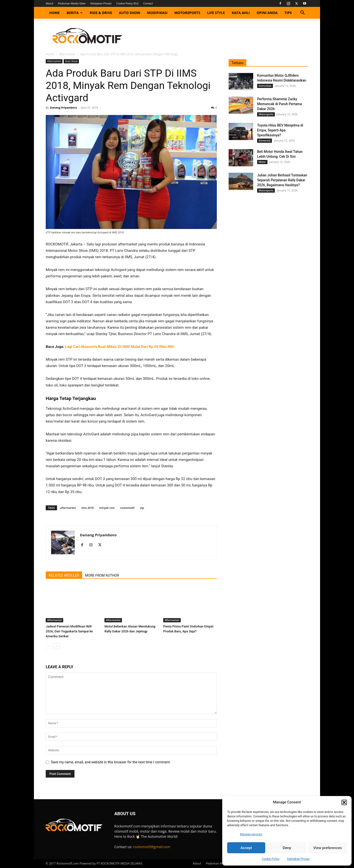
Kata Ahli (241, 13)
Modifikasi (157, 13)
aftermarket (68, 508)
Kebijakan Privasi (298, 859)
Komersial (265, 141)
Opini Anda (267, 13)
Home (54, 13)
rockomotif (127, 508)
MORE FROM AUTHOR (102, 575)
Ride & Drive (101, 13)
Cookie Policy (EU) (127, 3)
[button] (344, 802)
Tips (288, 13)
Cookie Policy (271, 859)
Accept (246, 848)
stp (142, 508)
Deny (287, 848)
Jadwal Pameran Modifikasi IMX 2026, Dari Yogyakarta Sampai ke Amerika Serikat (69, 631)
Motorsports (187, 13)
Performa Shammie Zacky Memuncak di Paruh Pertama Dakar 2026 (280, 104)
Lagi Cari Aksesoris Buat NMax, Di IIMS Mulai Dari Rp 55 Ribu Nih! (120, 347)
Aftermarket (67, 54)
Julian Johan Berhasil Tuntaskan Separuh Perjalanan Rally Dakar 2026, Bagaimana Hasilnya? (282, 180)
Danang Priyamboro (63, 107)
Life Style (216, 13)
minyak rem (107, 508)
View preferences (327, 848)
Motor (262, 162)
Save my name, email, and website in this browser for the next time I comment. (111, 762)
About (50, 3)
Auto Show (130, 13)
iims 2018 (88, 508)
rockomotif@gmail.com (152, 847)
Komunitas (265, 86)
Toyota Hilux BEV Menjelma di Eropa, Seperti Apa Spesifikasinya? (280, 130)
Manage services (251, 834)
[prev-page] (49, 646)
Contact (148, 3)
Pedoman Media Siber (72, 3)
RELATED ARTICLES (64, 575)
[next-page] (57, 646)
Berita (75, 13)
